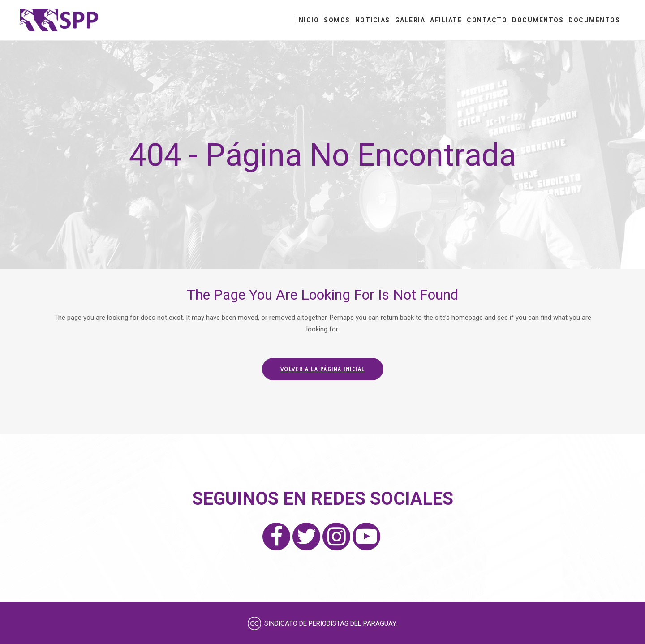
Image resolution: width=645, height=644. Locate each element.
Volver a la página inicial (323, 369)
